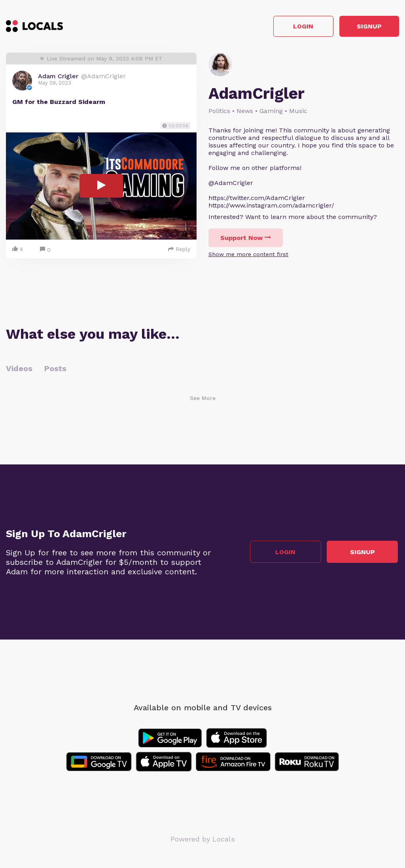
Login (287, 27)
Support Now (246, 239)
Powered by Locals (203, 840)
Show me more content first (248, 255)
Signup (364, 27)
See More (203, 399)
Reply (179, 250)
